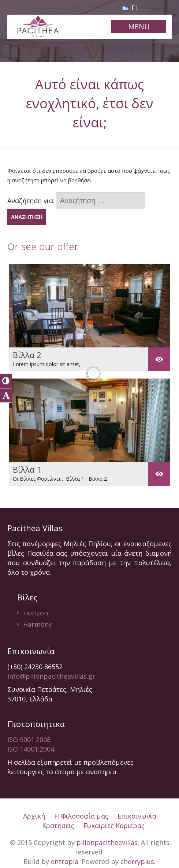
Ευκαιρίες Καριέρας (114, 826)
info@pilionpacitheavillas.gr (51, 676)
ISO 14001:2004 (31, 749)
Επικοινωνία (137, 816)
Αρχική (34, 816)
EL (131, 8)
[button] (6, 381)
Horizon (36, 613)
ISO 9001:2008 (29, 740)
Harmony (38, 624)
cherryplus (137, 861)
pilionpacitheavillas (107, 842)
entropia (65, 861)
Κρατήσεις (58, 826)
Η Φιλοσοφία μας (81, 816)
